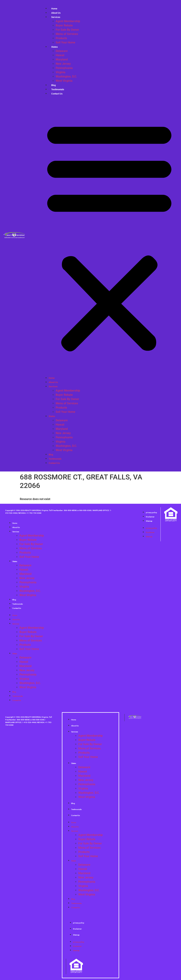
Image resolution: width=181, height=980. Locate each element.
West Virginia (64, 81)
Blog (51, 455)
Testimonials (55, 459)
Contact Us (57, 94)
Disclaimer (150, 517)
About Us (53, 382)
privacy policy (151, 513)
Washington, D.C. (66, 76)
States (55, 47)
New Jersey (63, 64)
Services (56, 17)
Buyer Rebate (64, 25)
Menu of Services (67, 34)
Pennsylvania (64, 68)
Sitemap (149, 521)
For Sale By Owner (67, 30)
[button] (109, 236)
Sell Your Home (65, 42)
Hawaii (60, 55)
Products (61, 38)
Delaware (62, 51)
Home (52, 378)
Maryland (62, 59)
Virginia (61, 72)
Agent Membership (68, 21)
